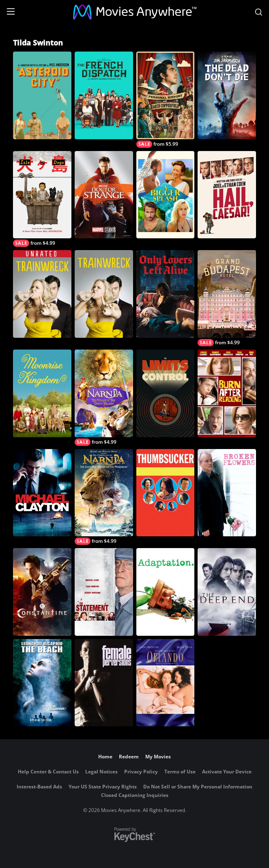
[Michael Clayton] (42, 493)
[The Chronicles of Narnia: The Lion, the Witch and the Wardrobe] (104, 497)
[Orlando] (166, 683)
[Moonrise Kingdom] (42, 393)
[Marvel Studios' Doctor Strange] (104, 195)
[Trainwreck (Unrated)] (42, 294)
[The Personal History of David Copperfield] (166, 100)
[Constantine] (42, 592)
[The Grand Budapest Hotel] (227, 298)
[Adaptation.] (166, 592)
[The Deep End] (227, 592)
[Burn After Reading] (227, 393)
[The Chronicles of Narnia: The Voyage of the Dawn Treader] (104, 398)
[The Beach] (42, 683)
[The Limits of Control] (166, 393)
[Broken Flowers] (227, 493)
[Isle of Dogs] (42, 199)
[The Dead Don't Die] (227, 95)
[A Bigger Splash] (166, 195)
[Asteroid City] (42, 95)
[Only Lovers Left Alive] (166, 294)
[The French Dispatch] (104, 95)
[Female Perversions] (104, 683)
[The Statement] (104, 592)
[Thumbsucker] (166, 493)
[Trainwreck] (104, 294)
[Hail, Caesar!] (227, 195)
